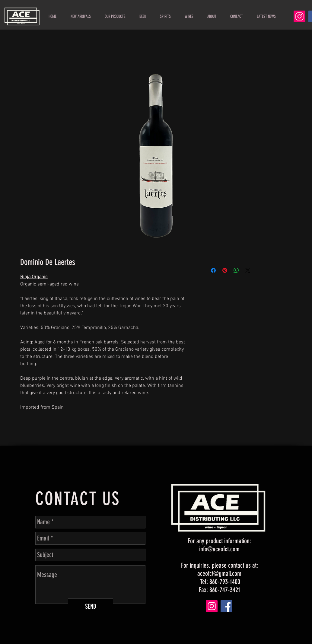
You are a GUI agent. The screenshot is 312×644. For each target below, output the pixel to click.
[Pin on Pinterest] (225, 270)
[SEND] (91, 607)
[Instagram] (299, 16)
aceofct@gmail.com (219, 574)
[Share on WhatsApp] (236, 270)
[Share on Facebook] (213, 270)
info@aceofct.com (219, 549)
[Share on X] (248, 270)
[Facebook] (226, 606)
